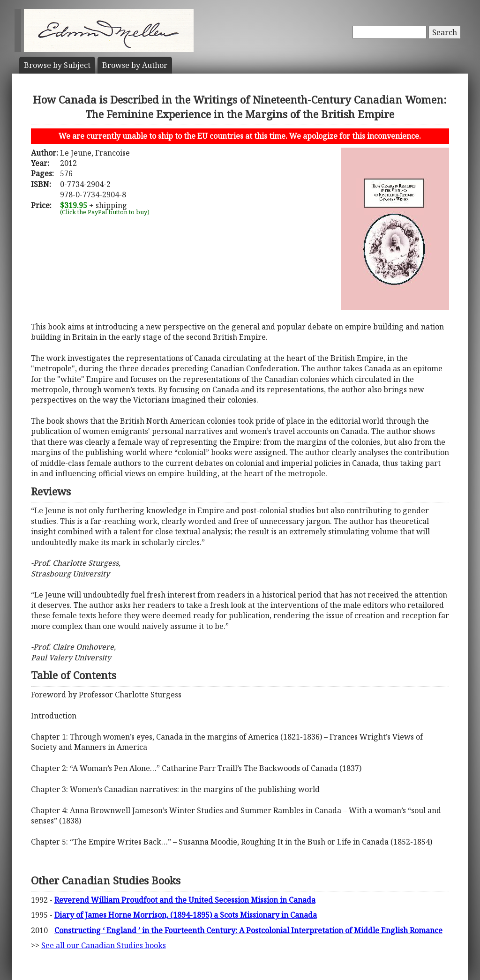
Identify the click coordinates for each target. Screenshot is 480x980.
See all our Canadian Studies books (104, 945)
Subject (57, 65)
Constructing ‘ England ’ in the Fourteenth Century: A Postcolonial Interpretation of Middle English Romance (248, 930)
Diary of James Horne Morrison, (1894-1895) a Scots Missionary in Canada (186, 915)
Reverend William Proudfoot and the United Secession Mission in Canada (185, 900)
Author (135, 65)
